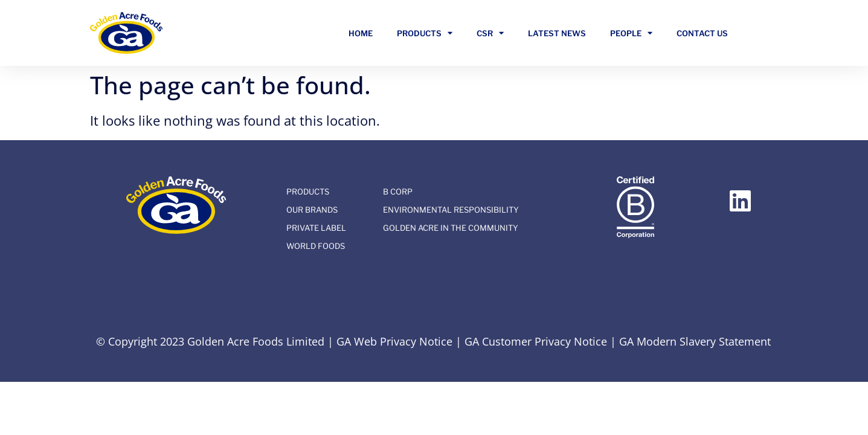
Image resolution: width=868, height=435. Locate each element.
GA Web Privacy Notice (394, 341)
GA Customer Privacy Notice (536, 341)
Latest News (557, 33)
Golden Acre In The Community (451, 228)
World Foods (316, 246)
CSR (490, 33)
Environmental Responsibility (451, 210)
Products (425, 33)
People (631, 33)
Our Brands (312, 210)
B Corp (398, 192)
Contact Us (702, 33)
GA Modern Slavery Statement (695, 341)
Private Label (316, 228)
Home (361, 33)
